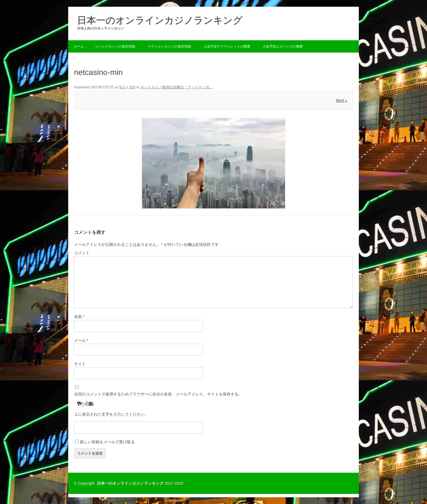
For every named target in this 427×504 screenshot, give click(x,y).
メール (81, 340)
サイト (80, 364)
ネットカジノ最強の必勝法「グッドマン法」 (177, 87)
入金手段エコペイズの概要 (283, 46)
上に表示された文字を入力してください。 (111, 414)
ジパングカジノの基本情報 (115, 46)
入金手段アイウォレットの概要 (227, 46)
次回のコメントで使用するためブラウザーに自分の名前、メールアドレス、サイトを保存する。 (158, 394)
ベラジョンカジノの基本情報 (169, 46)
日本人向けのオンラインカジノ (101, 28)
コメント (82, 253)
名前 (79, 317)
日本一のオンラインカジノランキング (160, 20)
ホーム (79, 46)
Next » (341, 100)
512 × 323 (127, 87)
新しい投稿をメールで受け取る (107, 442)
